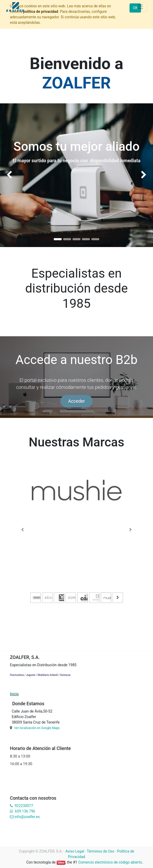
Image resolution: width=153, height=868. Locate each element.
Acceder (76, 401)
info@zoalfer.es (27, 817)
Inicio (14, 694)
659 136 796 (25, 811)
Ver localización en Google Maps (37, 728)
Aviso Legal (75, 851)
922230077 (24, 806)
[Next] (130, 530)
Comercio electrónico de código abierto (110, 862)
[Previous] (23, 530)
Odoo (61, 863)
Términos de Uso (101, 851)
